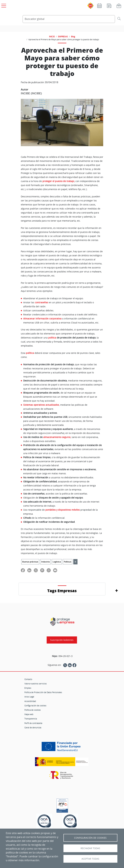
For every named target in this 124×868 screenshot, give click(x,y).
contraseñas (41, 302)
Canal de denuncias (33, 728)
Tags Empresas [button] (62, 591)
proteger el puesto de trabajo (58, 181)
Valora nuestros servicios (36, 684)
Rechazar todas (90, 848)
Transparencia (31, 719)
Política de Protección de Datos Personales (43, 692)
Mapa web (29, 714)
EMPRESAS (63, 36)
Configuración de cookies (35, 706)
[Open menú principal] (3, 5)
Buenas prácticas (30, 562)
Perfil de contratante (33, 723)
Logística (57, 562)
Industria (45, 562)
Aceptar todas (90, 859)
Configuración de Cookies (90, 838)
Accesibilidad (30, 701)
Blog (73, 36)
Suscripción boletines (62, 640)
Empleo (28, 688)
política (30, 353)
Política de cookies (33, 710)
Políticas (68, 562)
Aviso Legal (29, 697)
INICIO (52, 36)
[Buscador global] (69, 19)
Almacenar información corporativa (42, 319)
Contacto (28, 679)
